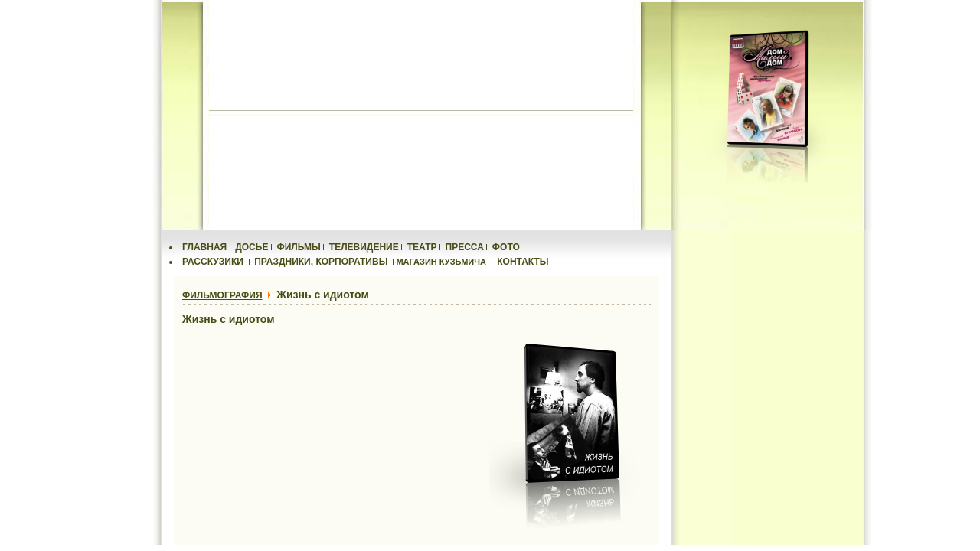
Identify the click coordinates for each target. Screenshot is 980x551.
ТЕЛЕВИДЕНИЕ (364, 247)
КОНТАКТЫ (523, 262)
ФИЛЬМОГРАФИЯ (222, 295)
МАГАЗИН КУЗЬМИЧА (441, 262)
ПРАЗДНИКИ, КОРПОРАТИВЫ (321, 262)
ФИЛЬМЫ (298, 247)
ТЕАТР (422, 247)
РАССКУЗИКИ (213, 262)
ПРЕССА (465, 247)
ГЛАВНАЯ (204, 247)
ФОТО (506, 247)
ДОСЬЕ (252, 247)
